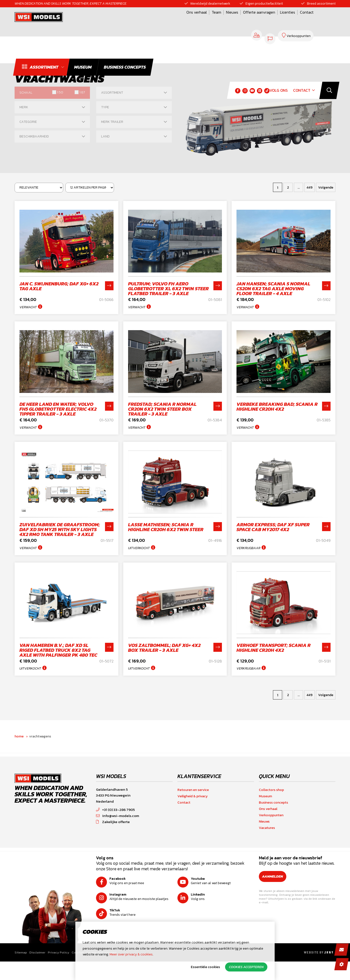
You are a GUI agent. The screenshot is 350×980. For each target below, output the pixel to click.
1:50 (60, 92)
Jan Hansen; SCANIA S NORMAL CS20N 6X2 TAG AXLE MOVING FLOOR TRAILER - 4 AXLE (273, 289)
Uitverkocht (139, 558)
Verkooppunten (271, 835)
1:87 (82, 92)
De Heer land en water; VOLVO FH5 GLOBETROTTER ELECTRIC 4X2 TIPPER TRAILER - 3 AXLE (58, 414)
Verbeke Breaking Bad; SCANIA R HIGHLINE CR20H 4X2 (277, 411)
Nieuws (173, 20)
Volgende (326, 187)
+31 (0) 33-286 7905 (115, 829)
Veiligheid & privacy (192, 816)
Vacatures (267, 847)
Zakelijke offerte (113, 841)
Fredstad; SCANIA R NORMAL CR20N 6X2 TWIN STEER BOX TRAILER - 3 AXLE (162, 414)
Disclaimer (37, 972)
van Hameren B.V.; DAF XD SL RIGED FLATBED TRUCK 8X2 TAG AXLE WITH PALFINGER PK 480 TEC (58, 665)
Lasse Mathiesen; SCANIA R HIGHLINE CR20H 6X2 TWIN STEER (166, 537)
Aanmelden (275, 896)
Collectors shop (271, 809)
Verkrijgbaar (248, 558)
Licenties (228, 20)
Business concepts (273, 822)
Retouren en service (193, 809)
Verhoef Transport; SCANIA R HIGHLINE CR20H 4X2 (274, 662)
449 (310, 187)
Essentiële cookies (205, 967)
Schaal (26, 93)
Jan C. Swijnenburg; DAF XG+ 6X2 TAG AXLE (59, 286)
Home (19, 756)
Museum (265, 816)
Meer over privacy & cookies (131, 954)
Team (157, 20)
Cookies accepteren (246, 967)
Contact (247, 20)
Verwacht (28, 307)
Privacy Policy (59, 972)
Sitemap (21, 972)
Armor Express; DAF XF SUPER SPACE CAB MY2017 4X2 (273, 537)
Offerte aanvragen (200, 20)
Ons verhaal (137, 20)
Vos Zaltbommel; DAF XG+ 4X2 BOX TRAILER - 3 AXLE (164, 662)
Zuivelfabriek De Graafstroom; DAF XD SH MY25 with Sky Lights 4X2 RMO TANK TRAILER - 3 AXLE (60, 539)
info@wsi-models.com (118, 835)
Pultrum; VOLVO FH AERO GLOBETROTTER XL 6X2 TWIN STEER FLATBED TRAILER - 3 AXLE (168, 289)
